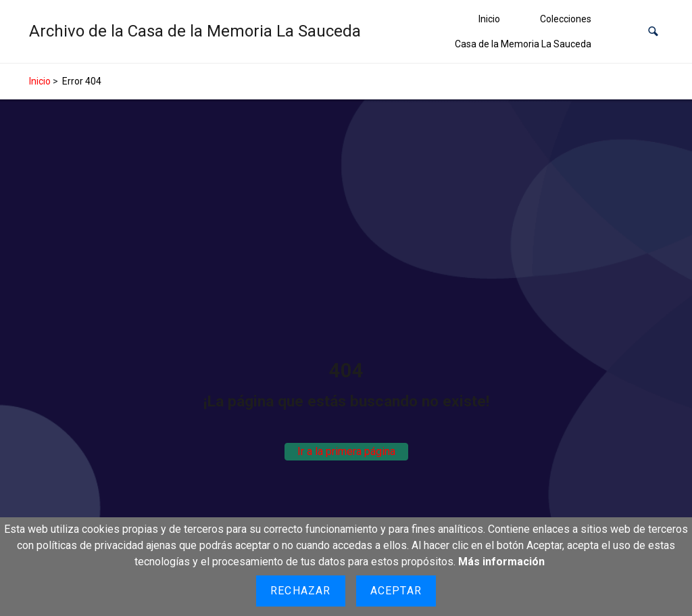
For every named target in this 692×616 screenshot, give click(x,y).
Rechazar (301, 591)
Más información (501, 562)
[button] (653, 31)
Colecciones (566, 19)
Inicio (489, 19)
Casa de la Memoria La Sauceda (523, 44)
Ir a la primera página (346, 451)
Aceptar (396, 591)
